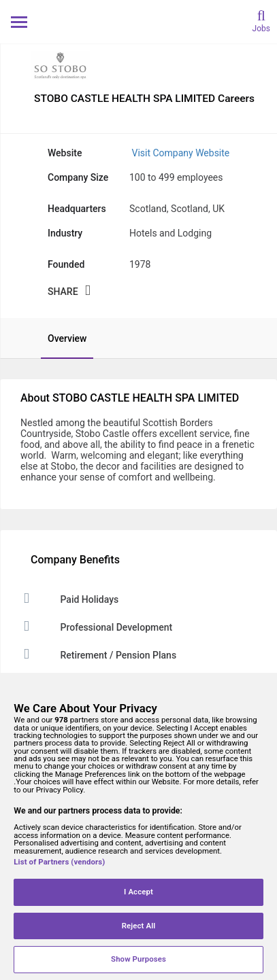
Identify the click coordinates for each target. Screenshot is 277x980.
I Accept (138, 892)
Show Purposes (138, 959)
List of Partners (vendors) (59, 862)
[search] (261, 20)
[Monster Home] (138, 21)
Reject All (139, 926)
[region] (138, 826)
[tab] (60, 338)
